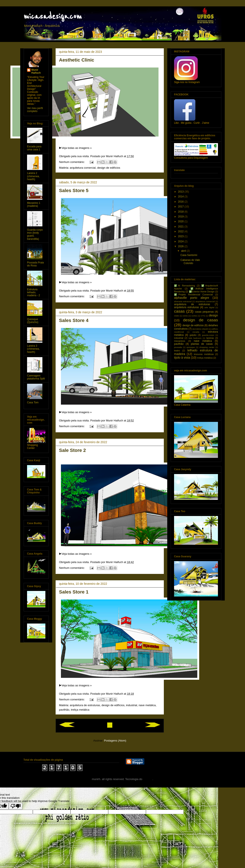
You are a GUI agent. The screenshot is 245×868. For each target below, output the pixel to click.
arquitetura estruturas (186, 307)
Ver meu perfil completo (35, 110)
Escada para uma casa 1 (34, 148)
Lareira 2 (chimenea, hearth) (33, 176)
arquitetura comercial (83, 168)
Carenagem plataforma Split (36, 377)
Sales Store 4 (74, 320)
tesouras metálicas (204, 354)
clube (177, 316)
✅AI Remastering (184, 286)
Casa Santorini (189, 255)
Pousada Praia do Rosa (35, 264)
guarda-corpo (208, 335)
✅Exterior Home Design (202, 292)
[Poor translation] (16, 806)
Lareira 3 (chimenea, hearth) (33, 349)
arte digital (210, 307)
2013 (181, 192)
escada (196, 332)
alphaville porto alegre (192, 298)
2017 (181, 207)
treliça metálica (80, 710)
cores (185, 316)
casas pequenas (204, 312)
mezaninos (180, 341)
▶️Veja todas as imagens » (75, 148)
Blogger (148, 779)
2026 (181, 246)
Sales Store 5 (74, 190)
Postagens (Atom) (115, 741)
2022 (181, 231)
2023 (181, 236)
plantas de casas (202, 344)
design (213, 315)
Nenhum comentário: (72, 162)
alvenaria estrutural (183, 301)
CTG (203, 316)
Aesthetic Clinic (77, 60)
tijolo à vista (182, 358)
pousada (178, 347)
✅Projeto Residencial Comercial (193, 295)
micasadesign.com (53, 17)
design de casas (200, 320)
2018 (181, 212)
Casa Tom (33, 402)
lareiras (210, 338)
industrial (131, 705)
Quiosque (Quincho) (33, 321)
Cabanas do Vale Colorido (190, 262)
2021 (181, 227)
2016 (181, 202)
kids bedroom (195, 338)
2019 (181, 217)
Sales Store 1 (74, 592)
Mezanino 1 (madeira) (34, 204)
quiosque (191, 347)
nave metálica (147, 705)
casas (179, 311)
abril (184, 251)
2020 (181, 221)
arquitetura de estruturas (85, 705)
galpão (193, 335)
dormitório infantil (200, 329)
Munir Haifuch (36, 71)
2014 (181, 197)
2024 (181, 241)
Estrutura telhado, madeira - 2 (34, 292)
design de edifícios (109, 168)
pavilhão (64, 710)
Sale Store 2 (72, 450)
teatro (177, 351)
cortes (194, 316)
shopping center (207, 347)
